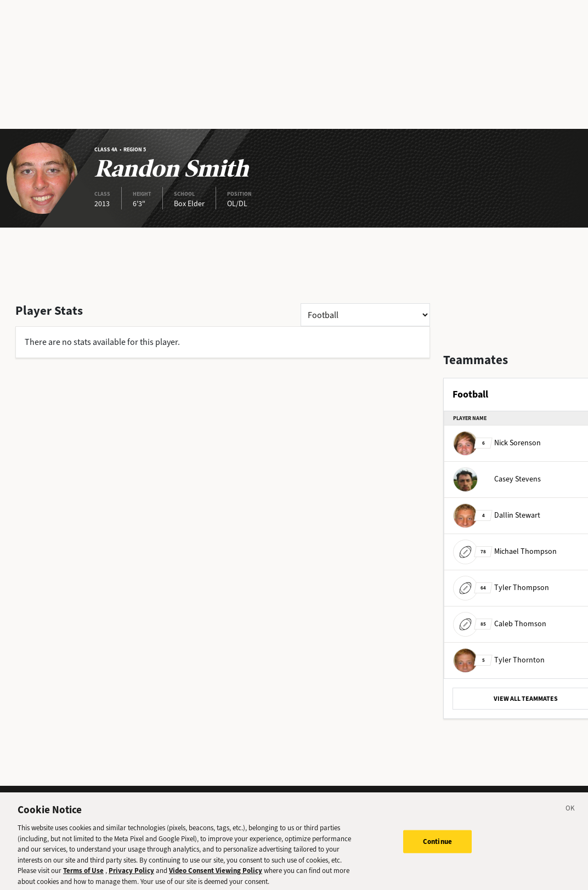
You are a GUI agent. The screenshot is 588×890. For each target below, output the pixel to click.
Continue (437, 845)
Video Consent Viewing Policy (216, 874)
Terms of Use (83, 874)
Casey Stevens (497, 479)
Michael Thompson (505, 551)
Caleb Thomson (500, 624)
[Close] (570, 813)
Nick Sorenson (497, 443)
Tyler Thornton (499, 660)
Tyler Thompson (501, 588)
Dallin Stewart (497, 515)
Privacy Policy (131, 874)
